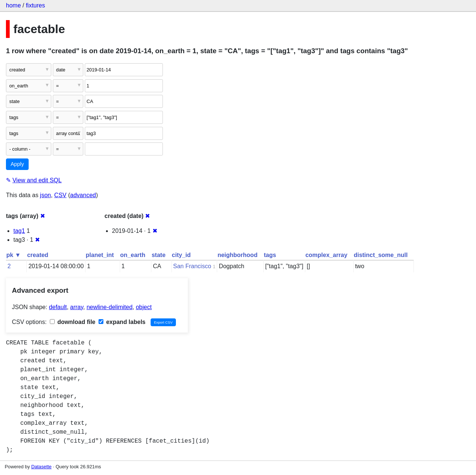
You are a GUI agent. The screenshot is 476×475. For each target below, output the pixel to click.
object (144, 307)
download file (73, 322)
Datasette (41, 467)
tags (270, 255)
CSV (60, 195)
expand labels (122, 322)
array (77, 307)
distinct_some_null (381, 255)
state (159, 255)
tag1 (19, 231)
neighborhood (238, 255)
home (13, 5)
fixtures (35, 5)
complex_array (326, 255)
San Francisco (192, 266)
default (58, 307)
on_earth (133, 255)
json (46, 195)
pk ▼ (14, 255)
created (38, 255)
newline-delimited (110, 307)
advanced (83, 195)
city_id (181, 255)
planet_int (100, 255)
